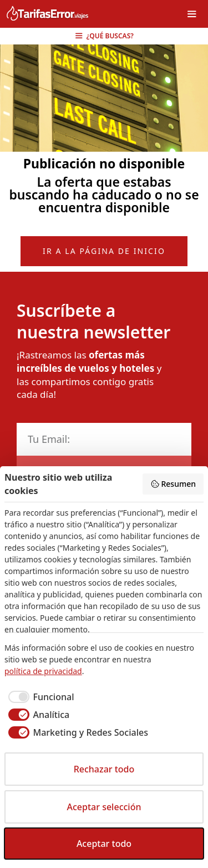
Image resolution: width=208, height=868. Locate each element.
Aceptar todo (104, 844)
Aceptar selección (104, 807)
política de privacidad (43, 671)
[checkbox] (39, 697)
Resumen (173, 484)
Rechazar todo (104, 769)
